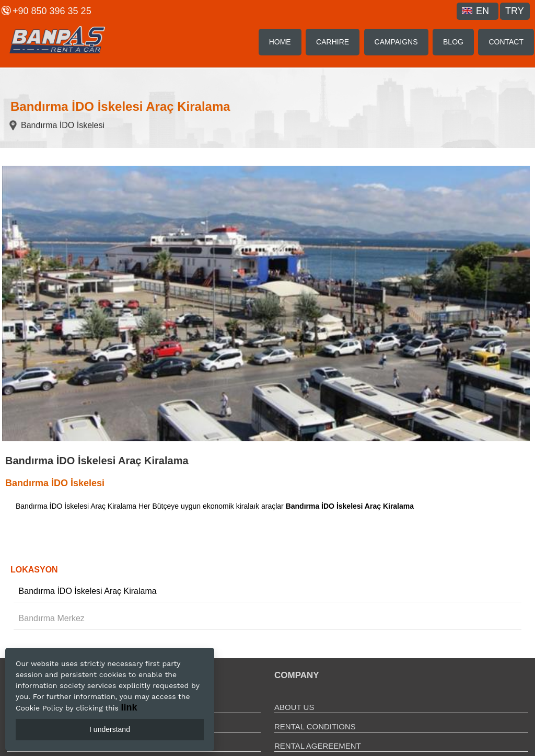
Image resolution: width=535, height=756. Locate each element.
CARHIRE (333, 42)
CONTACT (506, 42)
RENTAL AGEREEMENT (318, 746)
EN (475, 11)
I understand (110, 729)
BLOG (453, 42)
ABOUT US (294, 707)
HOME (280, 42)
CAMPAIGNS (396, 42)
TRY (515, 11)
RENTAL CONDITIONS (315, 726)
